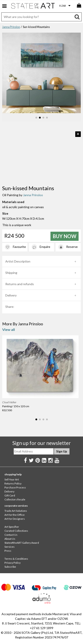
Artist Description (18, 261)
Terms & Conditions (16, 559)
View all (9, 329)
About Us (10, 539)
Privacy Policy (13, 563)
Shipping (11, 273)
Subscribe (10, 567)
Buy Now (65, 236)
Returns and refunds (20, 284)
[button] (36, 118)
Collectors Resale (15, 499)
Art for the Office (14, 515)
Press (8, 551)
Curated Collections (16, 531)
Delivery (11, 295)
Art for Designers (15, 519)
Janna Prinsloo (11, 27)
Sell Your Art (12, 479)
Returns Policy (13, 483)
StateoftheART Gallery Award (22, 543)
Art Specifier (12, 527)
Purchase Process (15, 487)
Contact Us (11, 535)
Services (10, 547)
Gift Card (10, 495)
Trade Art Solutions (16, 511)
